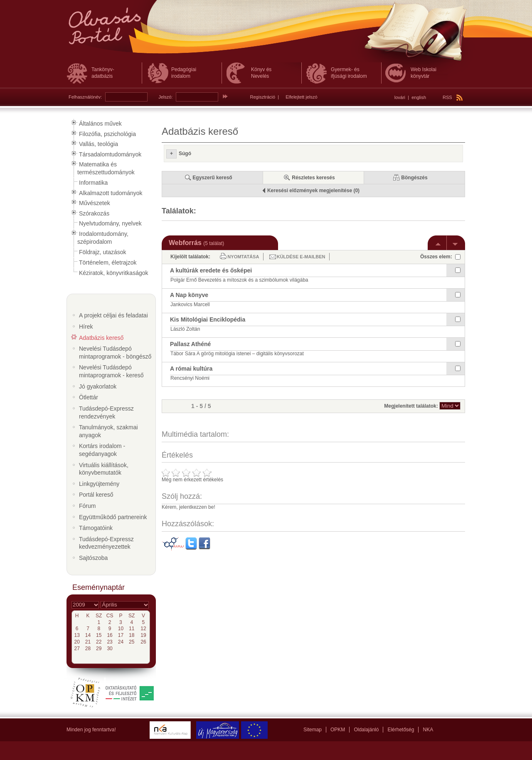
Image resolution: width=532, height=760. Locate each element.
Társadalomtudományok (110, 154)
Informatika (93, 183)
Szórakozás (94, 213)
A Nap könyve (189, 295)
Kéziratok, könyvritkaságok (114, 273)
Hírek (86, 327)
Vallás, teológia (99, 144)
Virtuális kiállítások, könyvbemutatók (104, 469)
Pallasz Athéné (190, 344)
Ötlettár (89, 397)
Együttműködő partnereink (113, 517)
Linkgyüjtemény (99, 484)
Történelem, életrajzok (108, 262)
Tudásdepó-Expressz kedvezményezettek (106, 543)
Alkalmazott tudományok (111, 193)
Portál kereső (96, 495)
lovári (400, 97)
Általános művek (100, 124)
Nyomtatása (243, 257)
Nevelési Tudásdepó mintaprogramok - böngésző (115, 353)
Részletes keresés (313, 178)
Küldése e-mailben (301, 257)
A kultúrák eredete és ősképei (211, 270)
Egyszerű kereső (212, 178)
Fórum (87, 506)
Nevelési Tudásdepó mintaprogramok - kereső (111, 371)
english (419, 97)
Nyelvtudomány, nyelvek (110, 223)
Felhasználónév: (85, 97)
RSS (453, 97)
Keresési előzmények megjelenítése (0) (313, 191)
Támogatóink (96, 528)
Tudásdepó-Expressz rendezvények (106, 412)
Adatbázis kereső (101, 338)
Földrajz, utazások (103, 252)
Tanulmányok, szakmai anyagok (108, 431)
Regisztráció (263, 97)
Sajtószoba (93, 558)
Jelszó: (165, 97)
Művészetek (95, 203)
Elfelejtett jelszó (301, 97)
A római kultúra (191, 369)
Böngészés (414, 178)
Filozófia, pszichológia (107, 134)
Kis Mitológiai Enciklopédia (208, 319)
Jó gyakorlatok (98, 386)
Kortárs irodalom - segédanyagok (102, 450)
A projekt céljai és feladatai (113, 315)
